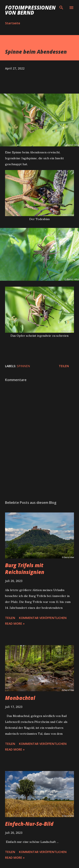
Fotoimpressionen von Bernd (30, 10)
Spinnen (23, 366)
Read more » (15, 623)
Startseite (13, 23)
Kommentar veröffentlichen (43, 618)
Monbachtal (20, 698)
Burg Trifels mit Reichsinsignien (25, 569)
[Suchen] (61, 8)
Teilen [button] (64, 366)
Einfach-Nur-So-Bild (29, 824)
